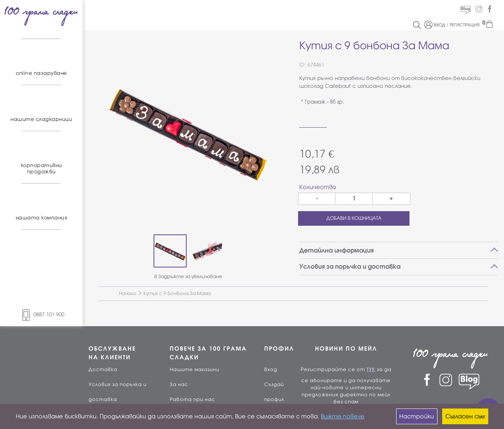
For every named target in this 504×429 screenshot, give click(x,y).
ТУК (371, 370)
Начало (128, 293)
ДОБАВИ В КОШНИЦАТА (354, 218)
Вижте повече (343, 416)
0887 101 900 (41, 315)
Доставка (103, 370)
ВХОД (440, 25)
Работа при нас (192, 399)
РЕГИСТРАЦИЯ (465, 25)
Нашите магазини (195, 370)
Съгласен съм (465, 416)
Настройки (417, 416)
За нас (179, 384)
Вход (271, 370)
